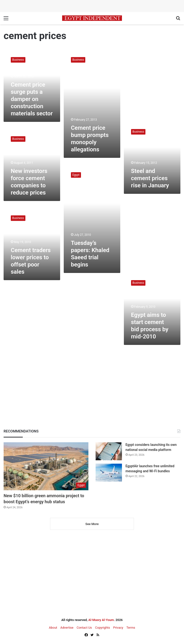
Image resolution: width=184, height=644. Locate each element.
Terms (131, 628)
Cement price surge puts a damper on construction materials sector (32, 99)
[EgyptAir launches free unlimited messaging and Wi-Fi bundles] (109, 473)
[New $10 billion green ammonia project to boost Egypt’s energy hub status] (46, 466)
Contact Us (84, 628)
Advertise (67, 628)
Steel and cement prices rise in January (150, 178)
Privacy (118, 628)
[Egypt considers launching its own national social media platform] (109, 451)
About (53, 628)
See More (92, 524)
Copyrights (103, 628)
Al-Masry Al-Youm (101, 620)
